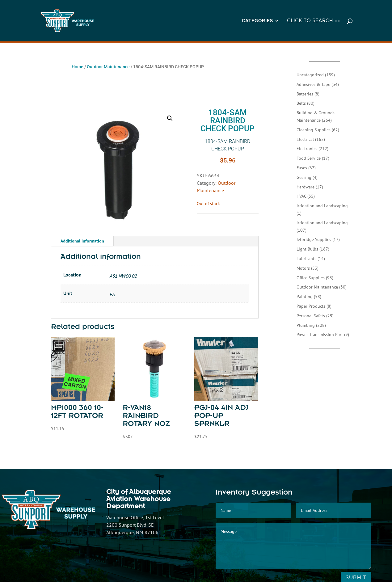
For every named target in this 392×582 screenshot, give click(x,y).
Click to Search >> (314, 21)
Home (78, 67)
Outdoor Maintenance (108, 67)
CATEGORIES (257, 21)
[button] (170, 118)
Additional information (82, 241)
